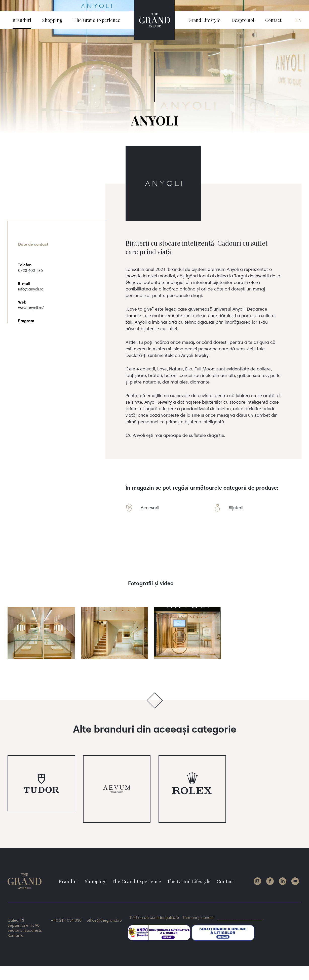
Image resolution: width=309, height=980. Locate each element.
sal (155, 935)
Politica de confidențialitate (154, 917)
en (298, 20)
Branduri (22, 20)
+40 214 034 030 (66, 920)
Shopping (52, 20)
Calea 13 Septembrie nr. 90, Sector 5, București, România (25, 928)
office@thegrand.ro (104, 920)
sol (206, 935)
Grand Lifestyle (204, 20)
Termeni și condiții (198, 917)
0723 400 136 (30, 270)
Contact (273, 20)
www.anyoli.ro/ (31, 308)
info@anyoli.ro (31, 289)
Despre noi (243, 20)
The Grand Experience (97, 20)
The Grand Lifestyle (189, 881)
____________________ (240, 917)
